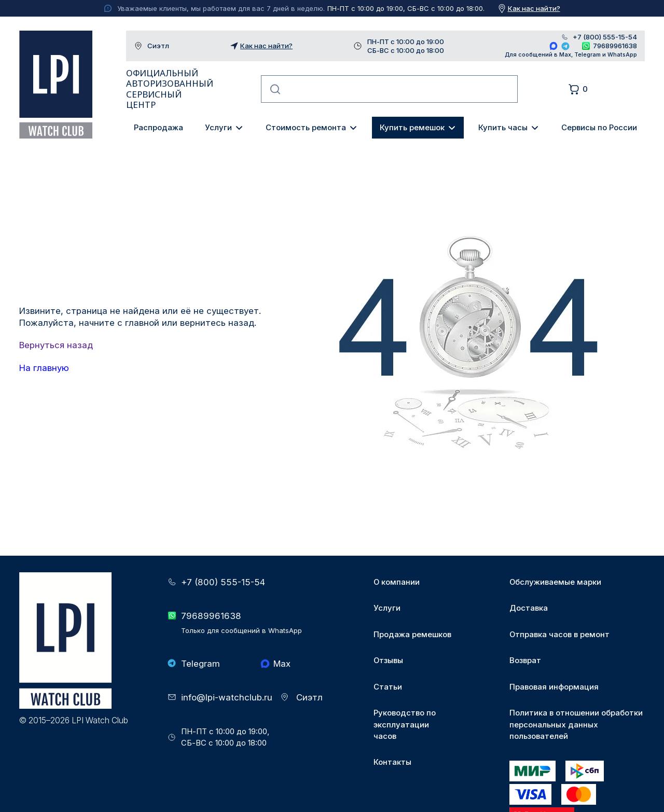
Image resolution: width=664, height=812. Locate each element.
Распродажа (158, 128)
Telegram (566, 46)
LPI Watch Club (56, 84)
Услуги (218, 128)
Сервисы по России (599, 128)
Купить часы (503, 128)
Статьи (388, 687)
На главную (44, 368)
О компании (397, 582)
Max (554, 46)
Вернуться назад (56, 345)
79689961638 (615, 46)
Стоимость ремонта (306, 128)
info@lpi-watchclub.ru (227, 697)
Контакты (392, 762)
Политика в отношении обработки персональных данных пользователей (576, 725)
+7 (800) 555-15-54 (605, 37)
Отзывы (388, 660)
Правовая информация (554, 687)
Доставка (529, 608)
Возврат (525, 660)
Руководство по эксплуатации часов (405, 725)
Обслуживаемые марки (555, 582)
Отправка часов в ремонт (559, 635)
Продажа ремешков (412, 635)
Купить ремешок (412, 128)
